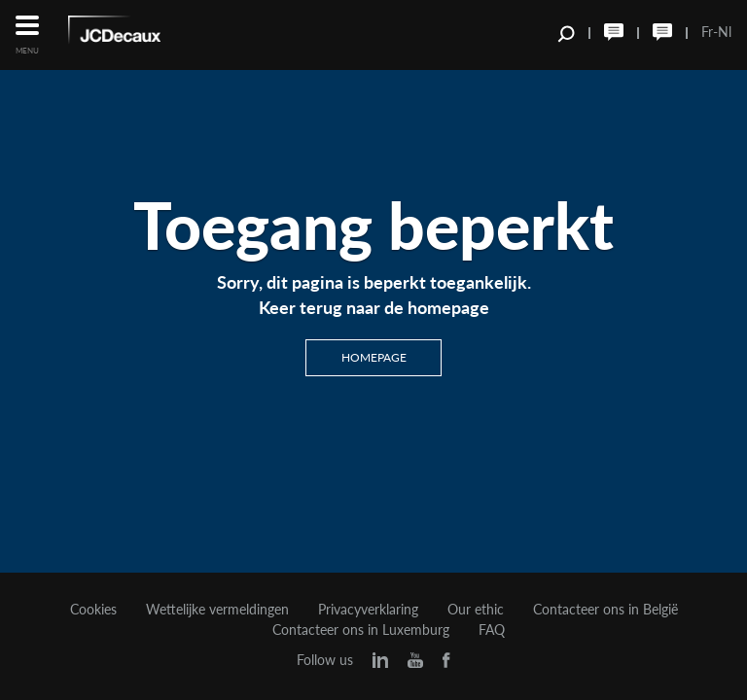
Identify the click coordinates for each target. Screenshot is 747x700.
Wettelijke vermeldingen (217, 610)
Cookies (93, 610)
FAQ (492, 630)
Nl (725, 32)
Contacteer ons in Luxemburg (361, 630)
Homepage (374, 357)
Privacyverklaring (368, 610)
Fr (707, 32)
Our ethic (476, 610)
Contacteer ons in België (605, 610)
